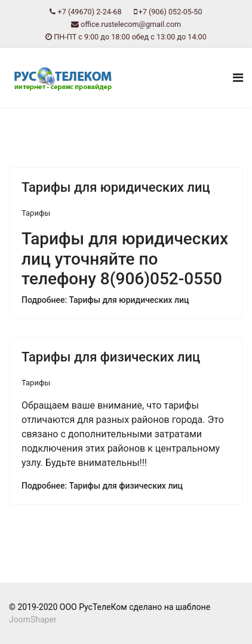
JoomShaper (33, 620)
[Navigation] (238, 78)
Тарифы (36, 213)
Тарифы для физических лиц (111, 357)
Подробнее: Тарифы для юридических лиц (105, 300)
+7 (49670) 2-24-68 (90, 12)
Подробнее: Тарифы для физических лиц (102, 486)
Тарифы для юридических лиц (116, 187)
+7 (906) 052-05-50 (170, 12)
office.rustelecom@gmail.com (131, 24)
